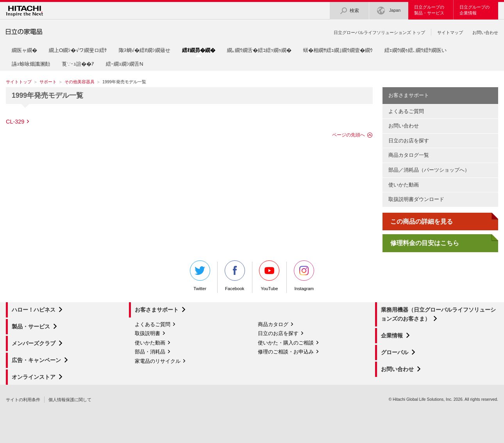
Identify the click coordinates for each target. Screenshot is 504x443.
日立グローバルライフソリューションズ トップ (379, 32)
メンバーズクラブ (34, 343)
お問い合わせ (485, 32)
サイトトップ (19, 82)
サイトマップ (450, 32)
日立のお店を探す (409, 141)
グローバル (395, 352)
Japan (389, 11)
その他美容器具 (80, 82)
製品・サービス (31, 326)
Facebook (235, 276)
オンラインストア (34, 377)
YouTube (269, 276)
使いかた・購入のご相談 (286, 343)
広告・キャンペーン (36, 360)
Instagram (304, 276)
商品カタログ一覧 (409, 155)
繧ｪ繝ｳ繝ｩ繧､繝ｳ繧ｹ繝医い (416, 50)
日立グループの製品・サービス (429, 10)
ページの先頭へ (349, 135)
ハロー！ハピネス (34, 310)
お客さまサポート (409, 95)
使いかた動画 (404, 185)
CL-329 (15, 122)
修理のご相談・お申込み (286, 352)
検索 (349, 11)
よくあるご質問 (406, 111)
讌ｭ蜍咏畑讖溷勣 (31, 64)
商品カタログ (273, 324)
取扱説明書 (147, 333)
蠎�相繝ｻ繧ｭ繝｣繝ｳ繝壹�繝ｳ (338, 50)
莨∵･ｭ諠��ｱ (78, 64)
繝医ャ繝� (24, 50)
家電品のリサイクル (158, 361)
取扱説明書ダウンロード (416, 199)
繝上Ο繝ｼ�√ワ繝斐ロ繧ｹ (78, 50)
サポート (48, 82)
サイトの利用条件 (23, 400)
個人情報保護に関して (70, 400)
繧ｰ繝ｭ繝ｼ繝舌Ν (125, 64)
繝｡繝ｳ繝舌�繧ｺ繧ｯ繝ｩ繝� (259, 50)
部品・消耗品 (150, 352)
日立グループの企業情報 (475, 10)
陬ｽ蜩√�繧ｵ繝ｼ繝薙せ (145, 50)
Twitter (200, 276)
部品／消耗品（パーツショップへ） (429, 170)
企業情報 (392, 335)
